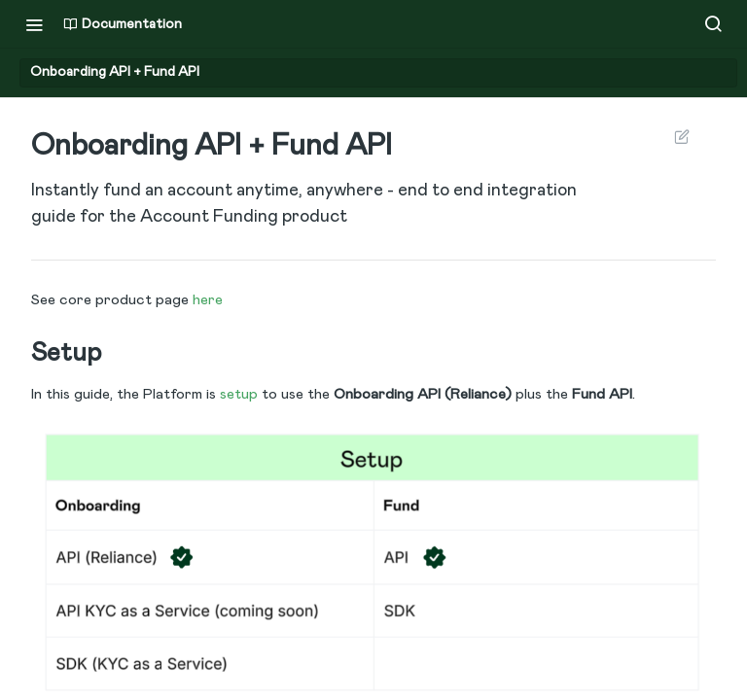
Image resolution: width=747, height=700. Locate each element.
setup (239, 394)
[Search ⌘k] (713, 24)
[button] (373, 561)
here (208, 300)
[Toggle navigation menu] (34, 24)
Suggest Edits (681, 136)
